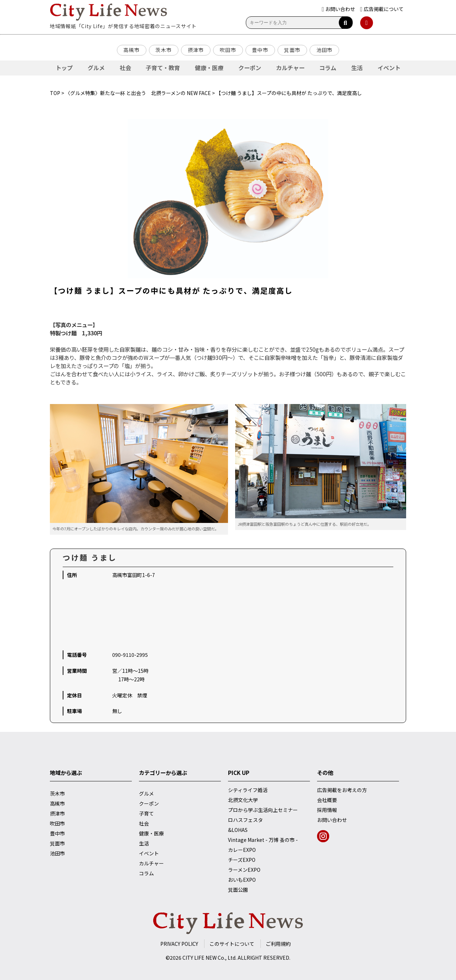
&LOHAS (238, 830)
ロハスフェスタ (245, 820)
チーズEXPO (242, 860)
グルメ (96, 68)
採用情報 (327, 810)
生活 (357, 68)
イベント (389, 68)
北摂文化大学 (243, 800)
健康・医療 (209, 68)
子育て (146, 813)
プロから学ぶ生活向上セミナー (263, 810)
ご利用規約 (278, 944)
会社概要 (327, 800)
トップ (64, 68)
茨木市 (164, 50)
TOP (55, 93)
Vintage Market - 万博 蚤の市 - (263, 840)
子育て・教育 (163, 68)
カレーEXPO (242, 850)
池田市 (325, 50)
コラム (328, 68)
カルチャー (290, 68)
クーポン (250, 68)
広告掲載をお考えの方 (342, 790)
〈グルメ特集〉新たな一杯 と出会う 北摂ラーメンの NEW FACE (138, 93)
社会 (125, 68)
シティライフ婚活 (248, 790)
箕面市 (292, 50)
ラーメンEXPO (244, 870)
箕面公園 (238, 890)
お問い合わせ (332, 820)
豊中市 (260, 50)
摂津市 (196, 50)
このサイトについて (232, 944)
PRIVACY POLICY (179, 944)
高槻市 (131, 50)
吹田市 (228, 50)
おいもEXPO (242, 880)
